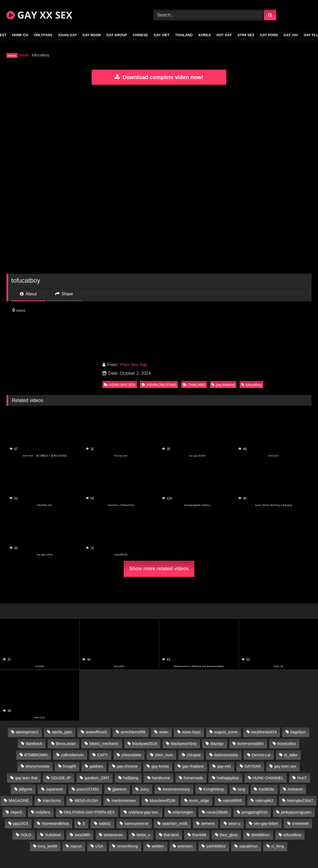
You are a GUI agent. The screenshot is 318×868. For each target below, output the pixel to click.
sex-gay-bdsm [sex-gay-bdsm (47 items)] (266, 823)
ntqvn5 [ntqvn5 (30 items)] (16, 812)
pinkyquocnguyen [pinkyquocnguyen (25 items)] (296, 812)
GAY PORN (269, 35)
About (28, 294)
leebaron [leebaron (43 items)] (295, 789)
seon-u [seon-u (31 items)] (234, 823)
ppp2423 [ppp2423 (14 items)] (20, 823)
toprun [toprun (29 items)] (76, 846)
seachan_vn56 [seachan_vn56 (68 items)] (175, 823)
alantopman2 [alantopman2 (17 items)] (27, 732)
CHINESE (140, 35)
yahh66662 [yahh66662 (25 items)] (216, 846)
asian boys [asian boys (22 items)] (191, 732)
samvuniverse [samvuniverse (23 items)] (136, 823)
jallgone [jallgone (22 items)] (26, 789)
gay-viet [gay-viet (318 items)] (224, 766)
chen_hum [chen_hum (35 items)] (164, 755)
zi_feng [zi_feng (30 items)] (278, 846)
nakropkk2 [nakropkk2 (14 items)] (264, 801)
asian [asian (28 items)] (164, 732)
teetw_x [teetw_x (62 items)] (143, 835)
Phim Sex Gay (133, 365)
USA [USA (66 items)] (99, 846)
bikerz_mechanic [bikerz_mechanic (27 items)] (104, 744)
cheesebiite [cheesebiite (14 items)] (131, 755)
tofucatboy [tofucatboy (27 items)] (292, 835)
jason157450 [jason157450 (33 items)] (88, 789)
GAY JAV (291, 35)
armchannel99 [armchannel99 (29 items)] (133, 732)
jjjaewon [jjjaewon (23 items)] (119, 789)
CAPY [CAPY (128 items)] (103, 755)
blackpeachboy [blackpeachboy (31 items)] (184, 744)
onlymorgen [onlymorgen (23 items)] (183, 812)
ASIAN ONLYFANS (159, 385)
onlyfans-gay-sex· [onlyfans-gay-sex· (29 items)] (144, 812)
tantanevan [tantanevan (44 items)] (113, 835)
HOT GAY (224, 35)
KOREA (205, 35)
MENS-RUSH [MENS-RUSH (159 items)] (86, 801)
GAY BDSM (92, 35)
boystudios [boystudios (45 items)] (287, 744)
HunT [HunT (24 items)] (302, 778)
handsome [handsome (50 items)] (161, 778)
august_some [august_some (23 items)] (226, 732)
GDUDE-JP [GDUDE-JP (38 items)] (61, 778)
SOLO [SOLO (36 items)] (26, 835)
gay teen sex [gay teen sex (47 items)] (285, 766)
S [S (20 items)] (84, 823)
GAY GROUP (117, 35)
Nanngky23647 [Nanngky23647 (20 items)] (300, 801)
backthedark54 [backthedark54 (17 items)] (264, 732)
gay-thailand (223, 385)
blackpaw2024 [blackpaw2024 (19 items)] (145, 744)
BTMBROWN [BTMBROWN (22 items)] (36, 755)
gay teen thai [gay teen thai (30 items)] (26, 778)
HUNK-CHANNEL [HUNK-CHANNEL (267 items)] (268, 778)
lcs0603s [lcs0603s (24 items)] (266, 789)
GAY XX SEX (39, 15)
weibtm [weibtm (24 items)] (158, 846)
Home (24, 55)
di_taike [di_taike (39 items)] (291, 755)
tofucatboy (251, 385)
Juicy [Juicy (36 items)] (145, 789)
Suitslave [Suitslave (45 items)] (53, 835)
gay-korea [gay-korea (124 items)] (160, 766)
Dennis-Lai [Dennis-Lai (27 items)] (261, 755)
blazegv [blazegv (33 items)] (217, 744)
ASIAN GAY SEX (120, 385)
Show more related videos (159, 568)
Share (64, 294)
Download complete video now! (159, 77)
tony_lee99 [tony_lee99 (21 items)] (47, 846)
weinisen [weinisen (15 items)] (185, 846)
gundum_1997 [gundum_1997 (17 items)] (97, 778)
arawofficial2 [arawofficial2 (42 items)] (96, 732)
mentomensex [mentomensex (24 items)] (124, 801)
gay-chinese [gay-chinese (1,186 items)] (127, 766)
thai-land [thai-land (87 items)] (171, 835)
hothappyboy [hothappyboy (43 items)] (228, 778)
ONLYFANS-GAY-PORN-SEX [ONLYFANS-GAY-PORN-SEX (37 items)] (89, 812)
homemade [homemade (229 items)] (193, 778)
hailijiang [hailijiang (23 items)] (131, 778)
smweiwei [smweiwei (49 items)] (300, 823)
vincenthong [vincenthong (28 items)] (127, 846)
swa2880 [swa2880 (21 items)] (82, 835)
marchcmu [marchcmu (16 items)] (52, 801)
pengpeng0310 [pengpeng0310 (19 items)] (254, 812)
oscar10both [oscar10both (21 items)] (217, 812)
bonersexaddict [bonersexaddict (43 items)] (251, 744)
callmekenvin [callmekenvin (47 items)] (72, 755)
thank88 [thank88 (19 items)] (199, 835)
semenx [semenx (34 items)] (208, 823)
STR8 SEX (246, 35)
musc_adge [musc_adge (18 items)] (199, 801)
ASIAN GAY (67, 35)
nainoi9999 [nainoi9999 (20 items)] (232, 801)
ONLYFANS (43, 35)
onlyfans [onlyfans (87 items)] (43, 812)
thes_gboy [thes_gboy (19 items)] (229, 835)
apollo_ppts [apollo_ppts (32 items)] (62, 732)
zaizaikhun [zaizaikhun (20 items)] (248, 846)
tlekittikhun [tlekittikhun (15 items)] (261, 835)
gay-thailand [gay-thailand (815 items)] (193, 766)
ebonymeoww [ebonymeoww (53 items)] (37, 766)
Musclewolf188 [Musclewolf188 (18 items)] (162, 801)
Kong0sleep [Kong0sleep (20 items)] (214, 789)
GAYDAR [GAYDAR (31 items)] (253, 766)
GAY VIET (161, 35)
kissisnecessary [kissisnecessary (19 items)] (176, 789)
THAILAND (184, 35)
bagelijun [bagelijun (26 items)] (298, 732)
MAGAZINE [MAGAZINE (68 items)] (19, 801)
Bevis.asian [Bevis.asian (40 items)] (66, 744)
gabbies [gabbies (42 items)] (96, 766)
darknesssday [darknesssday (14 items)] (226, 755)
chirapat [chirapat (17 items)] (194, 755)
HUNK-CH (20, 35)
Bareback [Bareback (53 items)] (34, 744)
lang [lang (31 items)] (241, 789)
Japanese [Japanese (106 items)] (54, 789)
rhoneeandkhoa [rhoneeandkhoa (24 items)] (55, 823)
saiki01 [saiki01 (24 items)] (105, 823)
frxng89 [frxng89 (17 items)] (70, 766)
